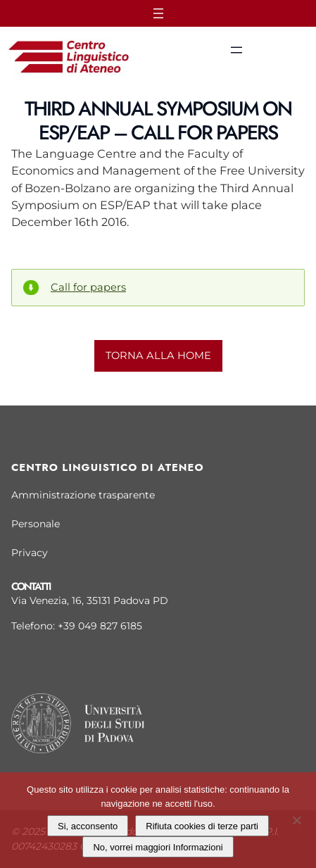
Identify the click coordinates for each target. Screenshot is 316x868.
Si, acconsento (88, 826)
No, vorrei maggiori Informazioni (158, 847)
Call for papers (88, 287)
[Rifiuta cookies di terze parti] (296, 818)
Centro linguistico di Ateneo (108, 467)
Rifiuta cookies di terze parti (202, 826)
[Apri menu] (158, 13)
